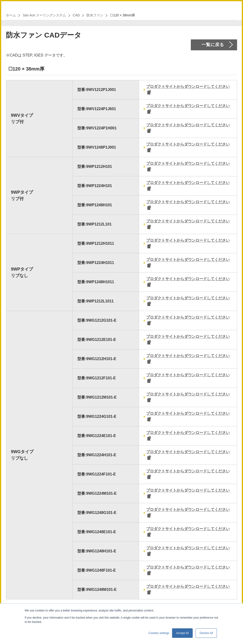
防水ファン (95, 15)
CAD (76, 15)
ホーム (11, 15)
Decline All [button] (206, 633)
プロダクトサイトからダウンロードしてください (188, 87)
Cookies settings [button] (159, 633)
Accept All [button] (182, 633)
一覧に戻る (213, 45)
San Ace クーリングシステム (44, 15)
